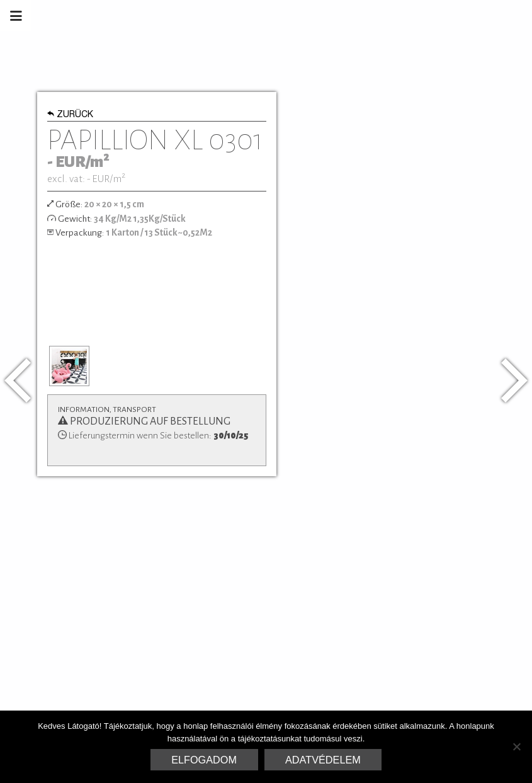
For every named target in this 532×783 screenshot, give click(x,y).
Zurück (70, 115)
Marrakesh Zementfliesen (436, 16)
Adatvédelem (323, 760)
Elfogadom (204, 760)
